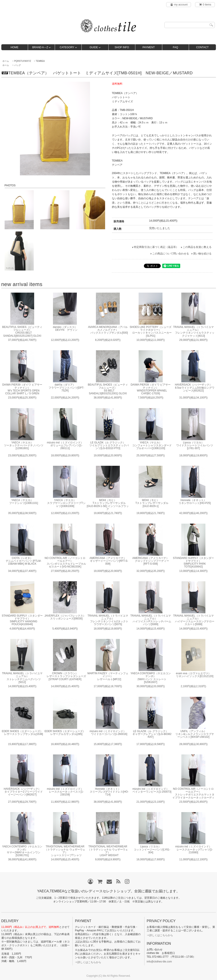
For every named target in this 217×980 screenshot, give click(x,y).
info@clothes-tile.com (159, 962)
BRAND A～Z (40, 47)
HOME (14, 47)
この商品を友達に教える (197, 247)
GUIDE (94, 47)
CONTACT (202, 47)
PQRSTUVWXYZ (23, 61)
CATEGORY (67, 47)
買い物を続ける (202, 254)
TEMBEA (40, 61)
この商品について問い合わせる (171, 254)
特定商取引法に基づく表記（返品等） (156, 247)
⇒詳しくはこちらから (88, 962)
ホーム (6, 61)
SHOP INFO (122, 47)
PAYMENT (149, 47)
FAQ (175, 47)
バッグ (18, 65)
